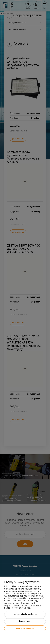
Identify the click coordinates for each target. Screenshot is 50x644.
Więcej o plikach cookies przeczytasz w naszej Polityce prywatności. (23, 607)
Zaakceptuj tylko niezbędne (25, 614)
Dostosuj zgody (25, 621)
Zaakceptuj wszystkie (25, 628)
